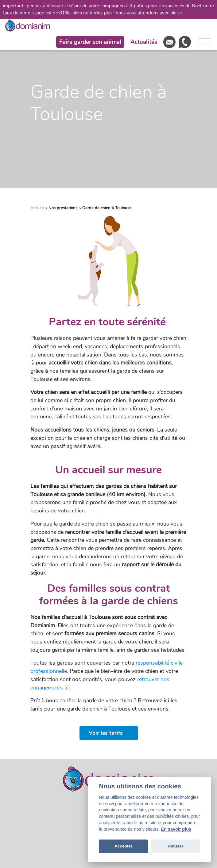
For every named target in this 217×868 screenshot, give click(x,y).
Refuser (176, 846)
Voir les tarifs (106, 733)
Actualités (144, 42)
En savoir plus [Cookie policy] (176, 829)
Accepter (123, 846)
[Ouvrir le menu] (202, 42)
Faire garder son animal (90, 42)
